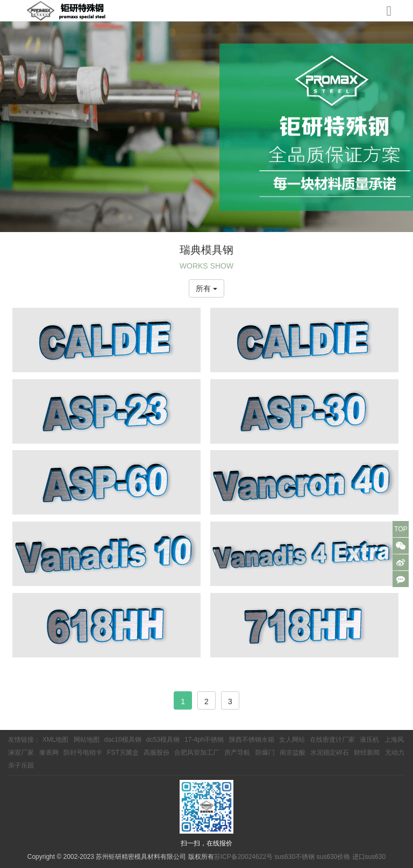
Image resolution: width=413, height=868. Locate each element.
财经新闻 (367, 753)
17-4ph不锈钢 (204, 740)
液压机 (369, 740)
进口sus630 (369, 857)
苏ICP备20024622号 (243, 857)
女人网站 (292, 740)
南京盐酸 (293, 753)
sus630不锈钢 (294, 857)
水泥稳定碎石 (330, 753)
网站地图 (87, 740)
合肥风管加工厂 (197, 753)
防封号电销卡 (83, 753)
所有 (206, 288)
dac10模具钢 (123, 740)
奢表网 (49, 753)
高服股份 (156, 753)
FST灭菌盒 (123, 753)
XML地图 (56, 740)
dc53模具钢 (163, 740)
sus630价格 (333, 857)
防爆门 (265, 753)
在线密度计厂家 (332, 740)
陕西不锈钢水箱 (252, 740)
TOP (401, 529)
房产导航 (237, 753)
